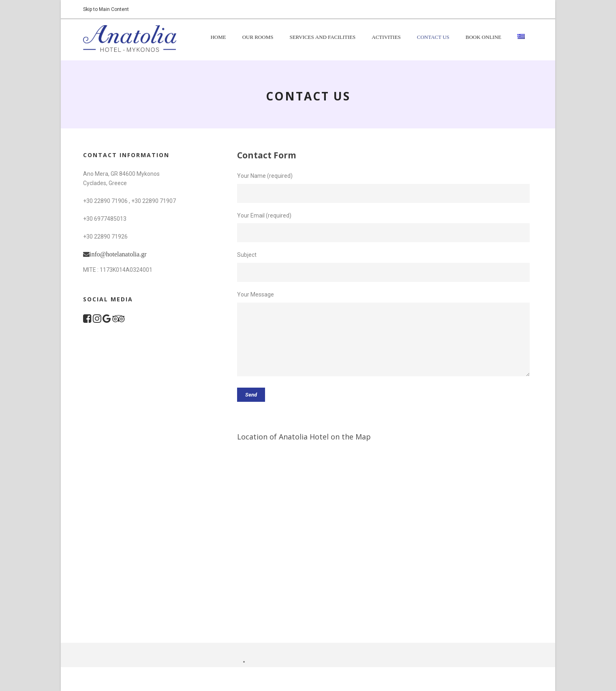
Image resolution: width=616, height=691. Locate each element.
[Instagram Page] (97, 320)
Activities (386, 38)
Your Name (252, 176)
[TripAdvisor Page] (119, 320)
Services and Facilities (322, 38)
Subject (247, 255)
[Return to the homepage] (130, 38)
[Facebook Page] (87, 320)
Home (218, 38)
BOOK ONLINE (483, 38)
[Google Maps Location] (107, 320)
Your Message (256, 294)
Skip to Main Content (106, 9)
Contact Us (433, 38)
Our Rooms (258, 38)
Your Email (251, 215)
